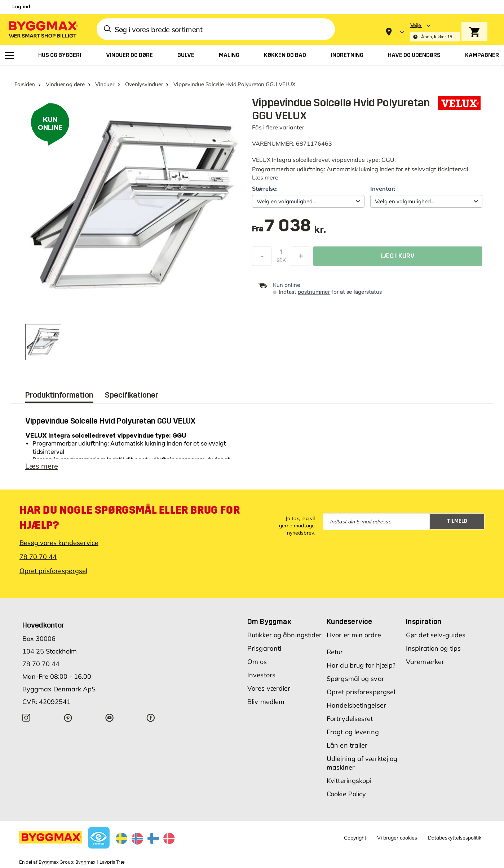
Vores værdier (269, 688)
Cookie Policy (346, 794)
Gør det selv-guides (436, 635)
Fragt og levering (353, 732)
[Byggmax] (43, 29)
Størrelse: (265, 189)
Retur (335, 652)
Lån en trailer (347, 745)
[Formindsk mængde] (262, 258)
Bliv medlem (266, 702)
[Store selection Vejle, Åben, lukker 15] (435, 32)
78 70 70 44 (38, 557)
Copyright (355, 838)
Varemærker (425, 662)
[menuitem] (9, 56)
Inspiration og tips (433, 648)
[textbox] (295, 229)
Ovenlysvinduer (144, 84)
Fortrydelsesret (350, 719)
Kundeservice (350, 621)
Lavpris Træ (112, 862)
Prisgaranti (264, 648)
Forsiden (25, 84)
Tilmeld (457, 521)
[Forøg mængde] (301, 258)
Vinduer (105, 84)
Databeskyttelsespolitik (455, 838)
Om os (257, 662)
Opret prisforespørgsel (53, 571)
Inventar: (383, 189)
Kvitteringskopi (349, 781)
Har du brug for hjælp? (361, 665)
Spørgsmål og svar (355, 679)
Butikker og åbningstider (284, 635)
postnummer (314, 292)
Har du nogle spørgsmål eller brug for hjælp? (130, 518)
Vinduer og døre (65, 84)
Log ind (21, 6)
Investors (261, 675)
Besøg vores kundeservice (59, 543)
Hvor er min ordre (354, 635)
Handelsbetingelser (356, 705)
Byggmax (85, 862)
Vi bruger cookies (397, 838)
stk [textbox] (281, 262)
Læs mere (265, 177)
